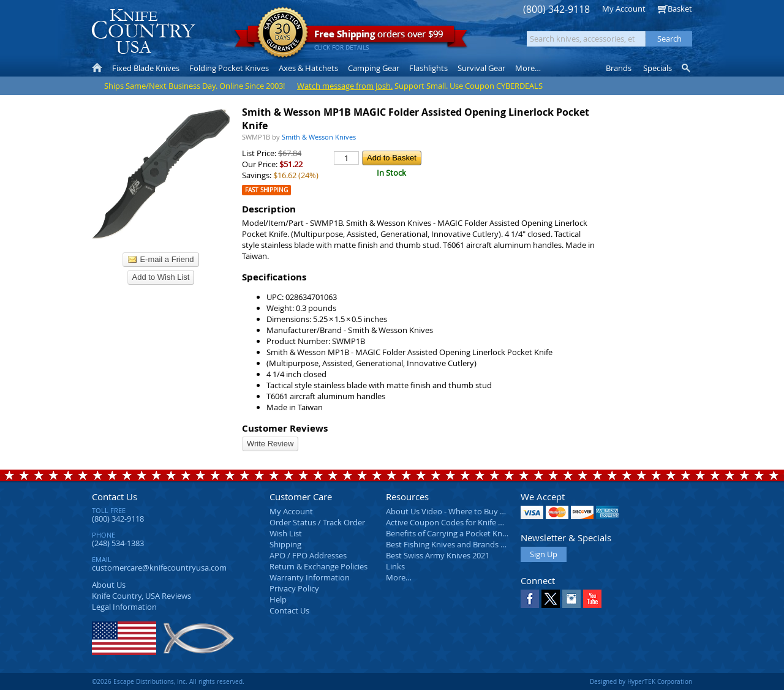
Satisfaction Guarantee (283, 33)
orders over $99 (351, 37)
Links (395, 566)
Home (97, 68)
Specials (658, 68)
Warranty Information (310, 577)
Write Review (270, 444)
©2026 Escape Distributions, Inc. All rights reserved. (168, 681)
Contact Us (115, 497)
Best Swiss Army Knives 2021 (438, 555)
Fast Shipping (266, 190)
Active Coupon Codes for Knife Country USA (465, 522)
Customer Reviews (285, 428)
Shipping (285, 544)
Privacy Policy (294, 588)
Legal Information (124, 607)
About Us (109, 585)
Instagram (571, 599)
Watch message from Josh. (345, 86)
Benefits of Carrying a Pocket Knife (448, 533)
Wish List (286, 533)
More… (399, 577)
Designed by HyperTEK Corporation (641, 681)
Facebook (530, 599)
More (528, 68)
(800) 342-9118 (556, 9)
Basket (680, 9)
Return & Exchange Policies (318, 566)
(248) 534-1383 (118, 543)
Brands (619, 68)
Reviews (141, 596)
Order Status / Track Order (317, 522)
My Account (624, 9)
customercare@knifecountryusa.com (159, 568)
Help (278, 599)
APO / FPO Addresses (308, 555)
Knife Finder (687, 68)
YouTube (592, 599)
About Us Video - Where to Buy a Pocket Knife (469, 511)
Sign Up (544, 554)
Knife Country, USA (143, 32)
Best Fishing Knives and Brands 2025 (452, 544)
